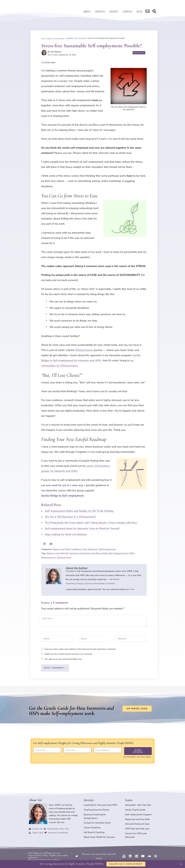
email (132, 589)
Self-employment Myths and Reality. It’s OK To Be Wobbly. (79, 511)
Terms (31, 849)
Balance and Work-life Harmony (62, 553)
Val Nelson (114, 579)
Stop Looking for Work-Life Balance (66, 534)
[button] (44, 544)
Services (102, 11)
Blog (142, 11)
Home (43, 38)
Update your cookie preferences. (61, 849)
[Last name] (77, 750)
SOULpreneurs (84, 350)
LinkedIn (111, 584)
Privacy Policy (41, 849)
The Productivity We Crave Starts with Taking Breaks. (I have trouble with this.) (91, 523)
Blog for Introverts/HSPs (56, 38)
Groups (116, 11)
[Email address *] (108, 750)
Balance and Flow (61, 549)
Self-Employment (107, 549)
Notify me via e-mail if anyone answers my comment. (67, 654)
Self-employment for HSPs (122, 553)
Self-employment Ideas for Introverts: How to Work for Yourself (82, 528)
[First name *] (47, 750)
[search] (149, 12)
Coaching (70, 584)
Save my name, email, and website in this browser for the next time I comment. (80, 649)
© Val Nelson (33, 847)
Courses (129, 11)
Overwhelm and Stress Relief (93, 553)
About (89, 11)
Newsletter (100, 584)
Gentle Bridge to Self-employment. (63, 496)
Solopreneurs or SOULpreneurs (56, 558)
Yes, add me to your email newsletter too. (62, 659)
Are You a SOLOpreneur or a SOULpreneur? (70, 517)
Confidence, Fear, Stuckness (76, 38)
